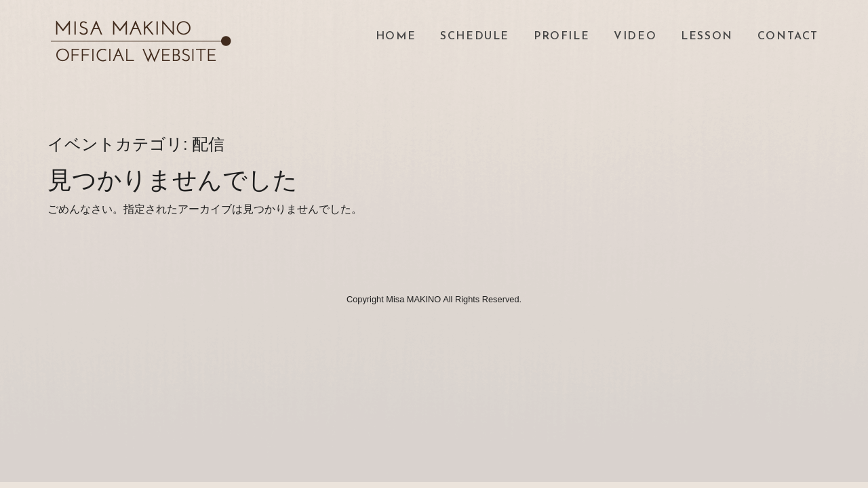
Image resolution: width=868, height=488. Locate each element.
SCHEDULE (475, 37)
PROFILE (561, 37)
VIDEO (635, 37)
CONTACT (788, 37)
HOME (396, 37)
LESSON (707, 37)
